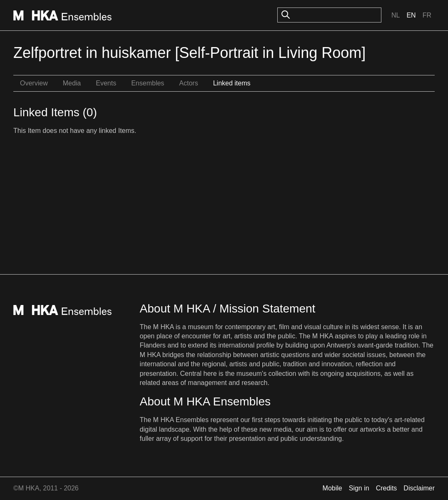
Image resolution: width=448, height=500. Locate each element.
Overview (34, 83)
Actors (188, 83)
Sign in (359, 488)
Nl (396, 15)
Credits (387, 488)
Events (106, 83)
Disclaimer (419, 488)
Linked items (232, 83)
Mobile (332, 488)
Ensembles (148, 83)
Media (72, 83)
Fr (427, 15)
